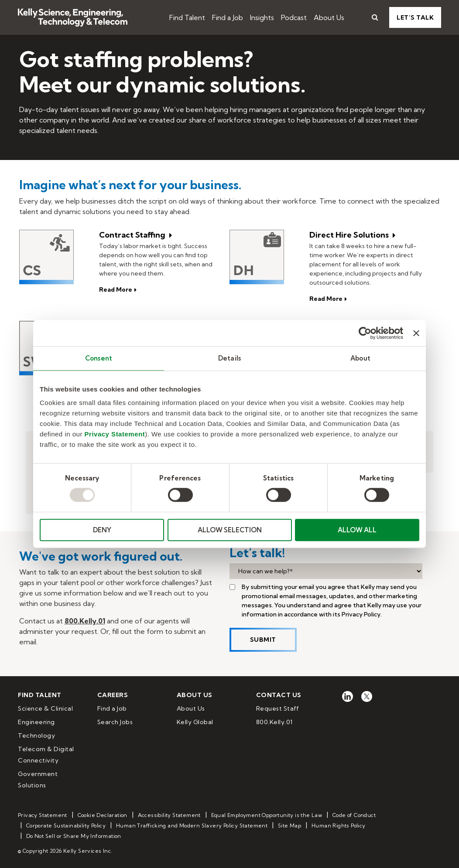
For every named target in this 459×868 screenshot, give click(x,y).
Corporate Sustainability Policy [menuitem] (66, 825)
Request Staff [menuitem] (278, 708)
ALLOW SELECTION (230, 530)
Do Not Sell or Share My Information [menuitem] (74, 836)
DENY (102, 530)
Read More (326, 299)
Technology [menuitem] (36, 735)
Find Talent (187, 17)
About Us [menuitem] (191, 708)
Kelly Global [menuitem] (195, 722)
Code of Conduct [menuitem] (354, 815)
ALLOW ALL (357, 530)
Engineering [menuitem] (36, 722)
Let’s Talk (415, 17)
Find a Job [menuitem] (112, 708)
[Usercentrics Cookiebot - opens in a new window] (365, 333)
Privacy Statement (115, 434)
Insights (262, 17)
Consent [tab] (99, 358)
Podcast (294, 17)
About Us (329, 17)
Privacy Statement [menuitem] (43, 815)
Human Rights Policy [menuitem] (339, 825)
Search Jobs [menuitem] (115, 722)
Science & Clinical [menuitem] (45, 708)
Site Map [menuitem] (289, 825)
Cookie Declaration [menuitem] (103, 815)
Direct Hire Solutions (350, 235)
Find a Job (228, 17)
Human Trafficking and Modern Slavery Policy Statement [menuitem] (192, 825)
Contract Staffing (133, 235)
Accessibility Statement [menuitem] (169, 815)
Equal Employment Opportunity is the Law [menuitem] (267, 815)
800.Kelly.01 (85, 621)
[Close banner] (416, 333)
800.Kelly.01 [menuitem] (274, 722)
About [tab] (360, 358)
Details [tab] (229, 358)
